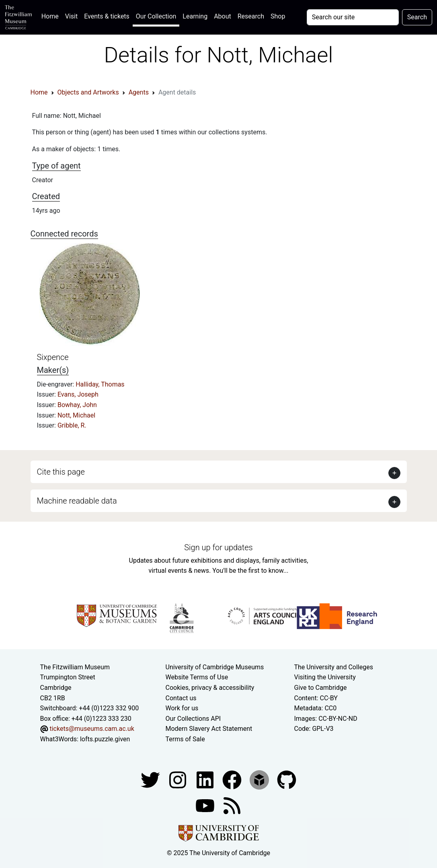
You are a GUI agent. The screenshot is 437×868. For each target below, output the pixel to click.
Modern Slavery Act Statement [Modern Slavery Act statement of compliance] (209, 729)
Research (251, 16)
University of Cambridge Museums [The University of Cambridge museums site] (215, 667)
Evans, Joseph (78, 394)
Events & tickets (107, 16)
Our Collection (156, 16)
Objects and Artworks (88, 92)
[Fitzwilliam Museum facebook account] (206, 779)
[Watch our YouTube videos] (206, 805)
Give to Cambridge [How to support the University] (320, 688)
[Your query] (353, 17)
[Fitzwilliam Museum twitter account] (151, 779)
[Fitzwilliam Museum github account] (287, 779)
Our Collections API (193, 719)
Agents (139, 92)
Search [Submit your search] (417, 17)
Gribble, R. (72, 425)
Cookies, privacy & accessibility (210, 688)
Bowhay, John (77, 405)
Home (52, 15)
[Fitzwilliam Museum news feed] (232, 805)
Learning (195, 16)
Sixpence (53, 357)
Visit (71, 16)
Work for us (182, 708)
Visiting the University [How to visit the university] (325, 677)
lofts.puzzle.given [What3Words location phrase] (105, 739)
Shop (278, 16)
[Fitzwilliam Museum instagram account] (178, 779)
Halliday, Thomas (100, 384)
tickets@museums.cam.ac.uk (92, 729)
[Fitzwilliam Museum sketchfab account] (260, 779)
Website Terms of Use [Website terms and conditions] (197, 677)
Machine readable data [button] (77, 501)
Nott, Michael (76, 415)
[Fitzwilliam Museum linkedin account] (233, 779)
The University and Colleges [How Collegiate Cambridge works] (333, 667)
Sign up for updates (218, 547)
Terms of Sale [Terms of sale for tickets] (185, 739)
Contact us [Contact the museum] (181, 698)
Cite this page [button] (61, 472)
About (223, 16)
